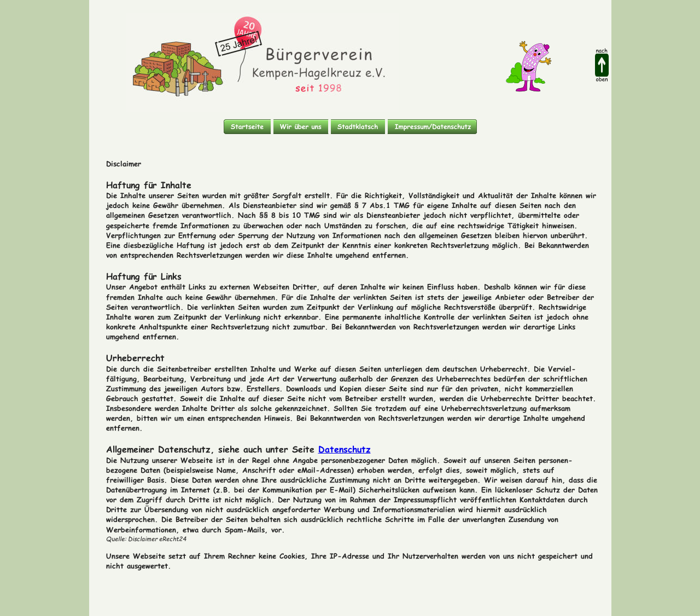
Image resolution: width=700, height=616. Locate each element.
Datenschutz (345, 446)
